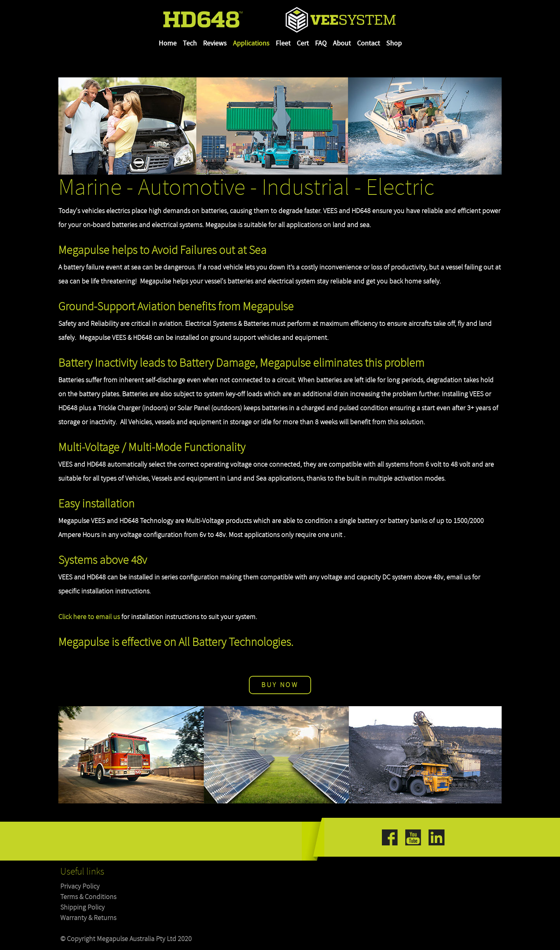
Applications (251, 44)
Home (168, 44)
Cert (303, 44)
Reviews (215, 44)
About (342, 44)
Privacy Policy (80, 886)
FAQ (321, 44)
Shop (394, 44)
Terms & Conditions (88, 897)
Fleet (283, 44)
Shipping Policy (82, 907)
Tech (190, 44)
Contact (368, 44)
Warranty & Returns (88, 918)
